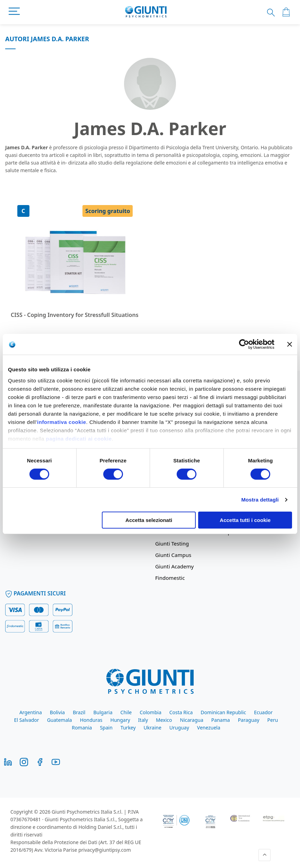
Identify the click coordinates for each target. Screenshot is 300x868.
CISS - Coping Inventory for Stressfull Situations (75, 315)
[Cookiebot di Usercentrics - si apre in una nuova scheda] (244, 344)
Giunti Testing (172, 543)
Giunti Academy (174, 566)
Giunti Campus (173, 555)
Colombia (151, 712)
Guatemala (60, 720)
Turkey (128, 728)
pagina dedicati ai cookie (79, 438)
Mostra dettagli (260, 500)
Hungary (120, 720)
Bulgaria (103, 712)
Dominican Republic (223, 712)
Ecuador (263, 712)
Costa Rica (181, 712)
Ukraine (153, 728)
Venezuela (209, 728)
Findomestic (170, 578)
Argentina (31, 712)
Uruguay (179, 728)
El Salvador (27, 720)
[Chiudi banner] (290, 344)
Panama (221, 720)
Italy (143, 720)
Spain (106, 728)
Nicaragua (192, 720)
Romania (82, 728)
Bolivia (57, 712)
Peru (273, 720)
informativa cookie (62, 422)
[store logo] (146, 12)
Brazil (79, 712)
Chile (126, 712)
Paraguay (249, 720)
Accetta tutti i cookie (245, 520)
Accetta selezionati (149, 520)
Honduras (91, 720)
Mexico (164, 720)
